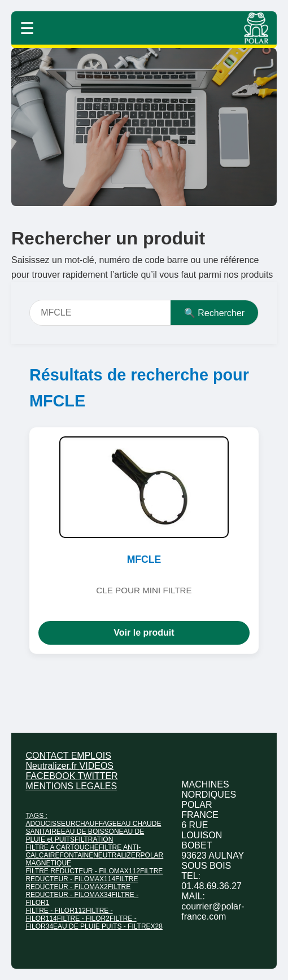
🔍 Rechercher (214, 313)
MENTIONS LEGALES (71, 786)
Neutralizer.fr (52, 766)
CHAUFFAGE (96, 824)
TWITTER (98, 776)
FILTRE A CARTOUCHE (62, 847)
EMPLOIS (91, 756)
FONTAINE (76, 855)
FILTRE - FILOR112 (55, 911)
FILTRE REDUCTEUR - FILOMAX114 (94, 875)
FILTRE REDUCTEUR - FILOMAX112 (82, 871)
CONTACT (48, 756)
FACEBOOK (51, 776)
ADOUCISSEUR (50, 824)
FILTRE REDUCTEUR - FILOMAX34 (78, 891)
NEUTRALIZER (117, 855)
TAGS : (36, 816)
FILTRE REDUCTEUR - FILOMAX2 (82, 883)
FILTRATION (94, 839)
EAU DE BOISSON (90, 832)
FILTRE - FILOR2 (83, 918)
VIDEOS (97, 766)
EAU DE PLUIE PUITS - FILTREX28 (108, 926)
